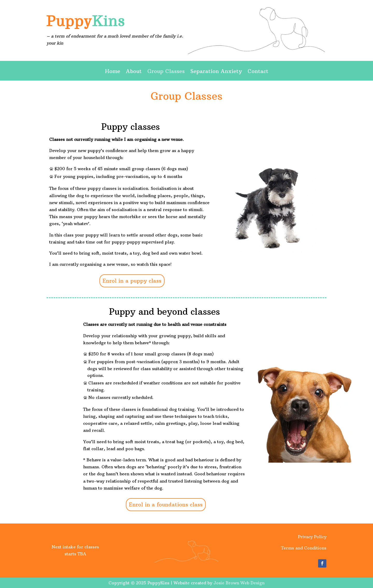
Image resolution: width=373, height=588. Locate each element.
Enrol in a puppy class (132, 281)
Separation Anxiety (216, 72)
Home (113, 72)
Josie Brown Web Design (239, 583)
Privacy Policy (312, 537)
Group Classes (166, 72)
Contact (258, 72)
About (134, 72)
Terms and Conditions (304, 548)
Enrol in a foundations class (166, 504)
